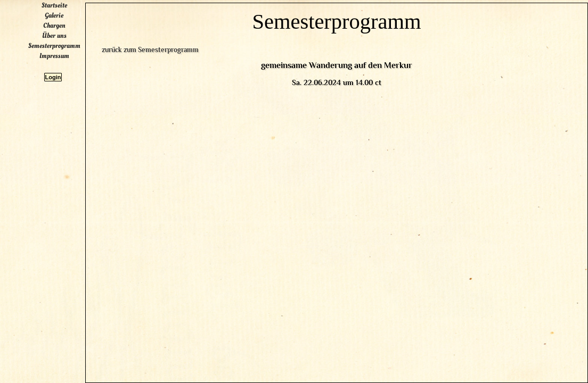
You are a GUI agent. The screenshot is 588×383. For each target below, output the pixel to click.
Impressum (65, 178)
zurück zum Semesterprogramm (182, 77)
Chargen (65, 148)
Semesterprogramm (65, 168)
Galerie (65, 138)
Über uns (65, 158)
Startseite (65, 128)
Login (64, 199)
